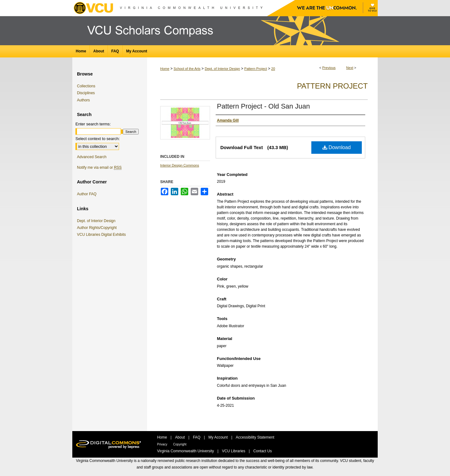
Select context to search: (98, 139)
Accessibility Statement (255, 437)
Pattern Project (256, 69)
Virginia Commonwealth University (186, 451)
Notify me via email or (99, 168)
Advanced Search (92, 157)
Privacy (163, 444)
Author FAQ (87, 194)
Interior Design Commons (180, 165)
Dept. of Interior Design (222, 69)
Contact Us (263, 451)
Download (337, 147)
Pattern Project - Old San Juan (263, 106)
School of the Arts (187, 69)
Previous (329, 68)
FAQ (197, 437)
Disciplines (86, 93)
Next (350, 68)
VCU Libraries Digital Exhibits (103, 235)
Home (165, 69)
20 (273, 69)
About (181, 437)
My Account (219, 437)
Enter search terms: (93, 124)
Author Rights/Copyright (98, 228)
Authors (83, 100)
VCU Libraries (234, 451)
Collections (86, 86)
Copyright (180, 444)
